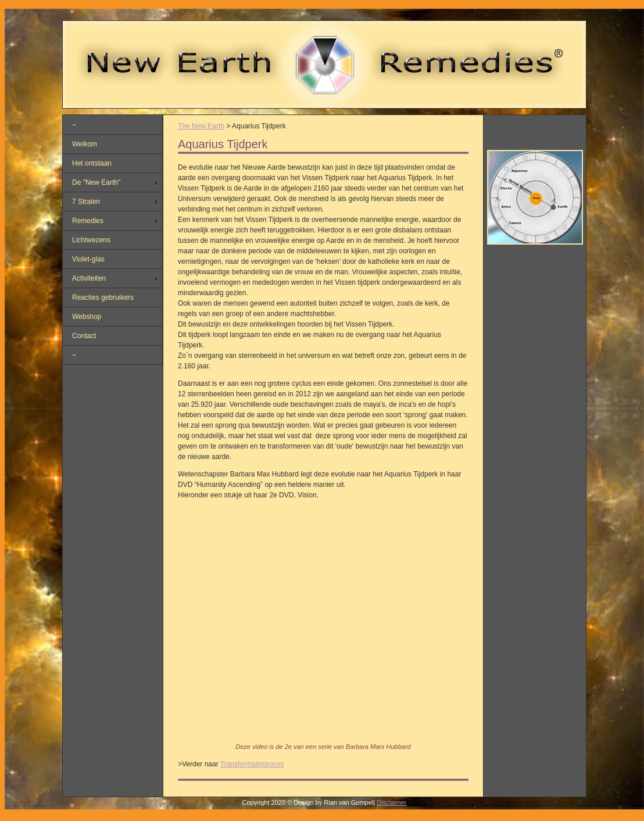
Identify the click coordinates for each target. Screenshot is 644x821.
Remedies (88, 221)
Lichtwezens (91, 240)
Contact (84, 336)
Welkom (85, 144)
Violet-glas (88, 259)
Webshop (87, 317)
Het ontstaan (92, 163)
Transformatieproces (252, 764)
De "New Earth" (96, 182)
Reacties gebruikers (103, 297)
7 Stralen (86, 202)
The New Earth (201, 126)
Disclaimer (391, 802)
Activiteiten (89, 278)
